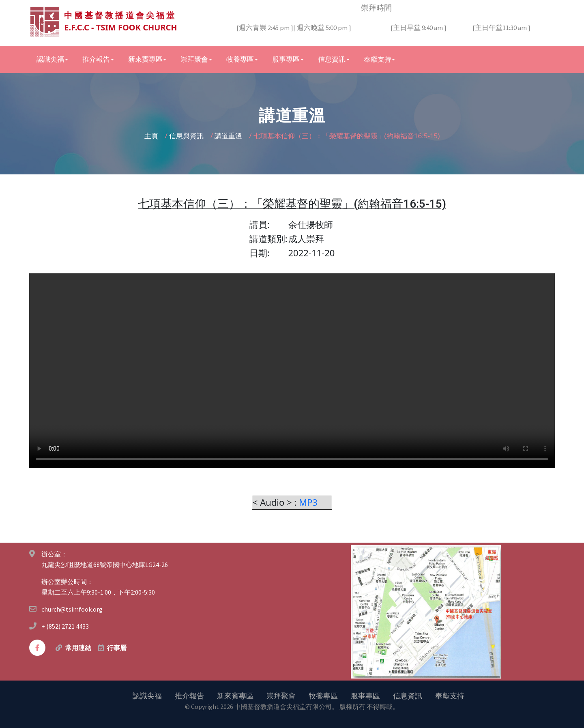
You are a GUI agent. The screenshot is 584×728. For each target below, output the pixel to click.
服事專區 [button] (286, 59)
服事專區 (365, 695)
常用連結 (78, 647)
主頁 (152, 135)
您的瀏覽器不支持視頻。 (292, 370)
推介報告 (189, 695)
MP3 (309, 502)
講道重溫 (229, 135)
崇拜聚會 (281, 695)
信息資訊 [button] (332, 59)
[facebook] (37, 647)
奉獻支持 (450, 695)
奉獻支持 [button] (378, 59)
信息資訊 (408, 695)
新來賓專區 (235, 695)
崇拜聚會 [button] (194, 59)
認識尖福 (147, 695)
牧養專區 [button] (240, 59)
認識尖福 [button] (50, 59)
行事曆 (117, 647)
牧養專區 (323, 695)
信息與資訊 (187, 135)
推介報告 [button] (96, 59)
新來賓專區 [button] (145, 59)
